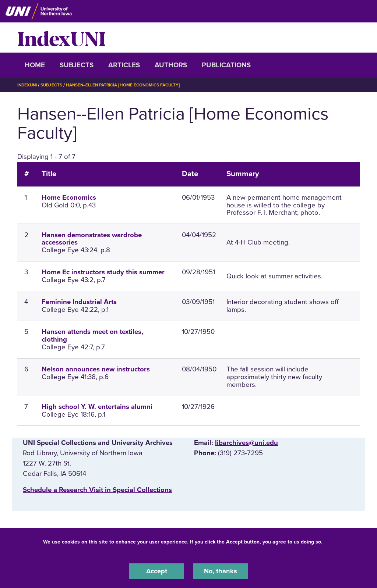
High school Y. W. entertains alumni (97, 407)
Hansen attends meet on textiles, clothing (92, 336)
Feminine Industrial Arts (79, 302)
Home (35, 65)
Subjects (77, 65)
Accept (156, 571)
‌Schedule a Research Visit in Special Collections (97, 490)
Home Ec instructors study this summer (103, 272)
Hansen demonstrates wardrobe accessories (92, 238)
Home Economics (69, 197)
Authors (171, 65)
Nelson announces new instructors (96, 369)
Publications (226, 65)
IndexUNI (61, 38)
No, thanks (221, 571)
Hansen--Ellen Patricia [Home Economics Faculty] (126, 85)
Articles (124, 65)
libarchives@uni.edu (246, 442)
